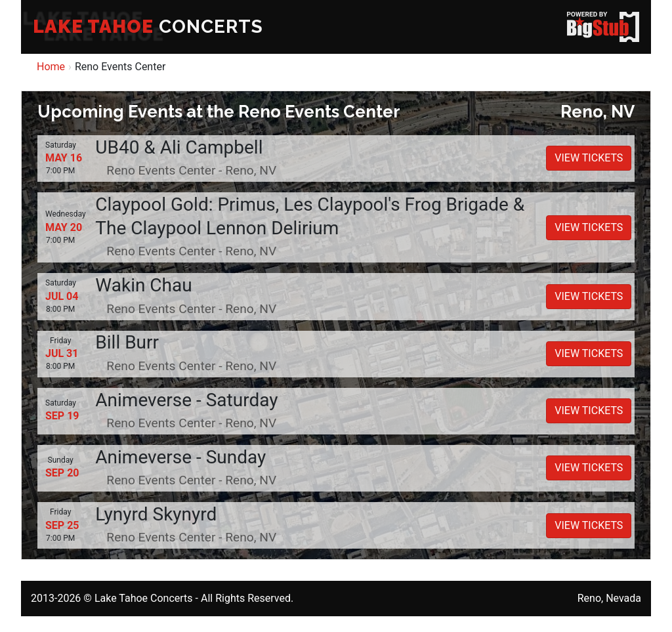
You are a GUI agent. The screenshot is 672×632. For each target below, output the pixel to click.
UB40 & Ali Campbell (179, 147)
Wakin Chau (143, 285)
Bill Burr (127, 342)
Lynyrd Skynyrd (156, 514)
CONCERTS (148, 27)
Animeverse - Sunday (180, 457)
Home (51, 67)
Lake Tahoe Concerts (144, 598)
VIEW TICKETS (589, 158)
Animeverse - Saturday (186, 400)
